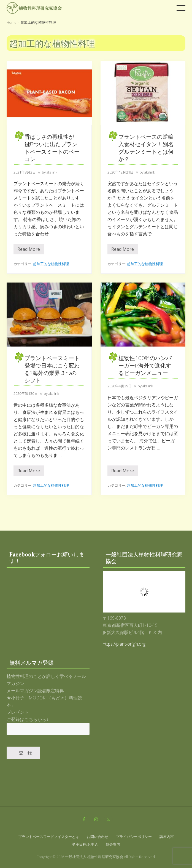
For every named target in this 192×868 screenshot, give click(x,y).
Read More (29, 250)
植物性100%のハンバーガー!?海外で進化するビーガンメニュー (145, 365)
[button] (181, 8)
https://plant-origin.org (124, 644)
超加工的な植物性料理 (51, 264)
